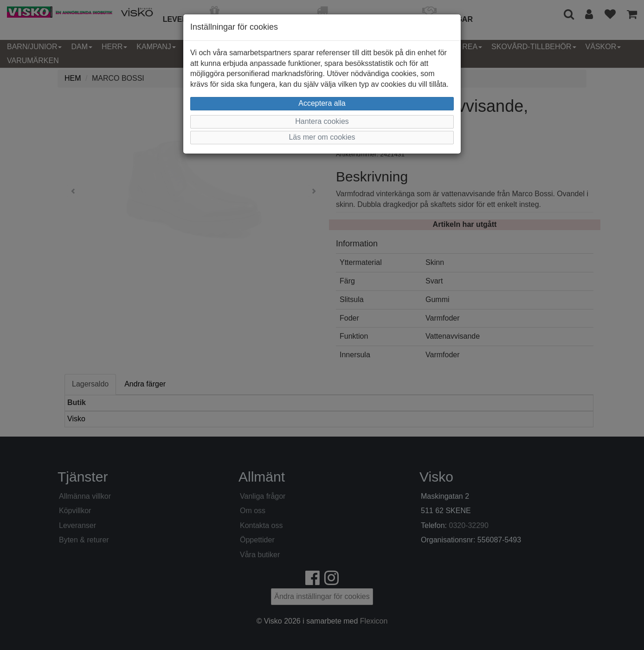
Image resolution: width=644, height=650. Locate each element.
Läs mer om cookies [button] (322, 137)
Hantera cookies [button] (322, 121)
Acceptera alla (322, 103)
